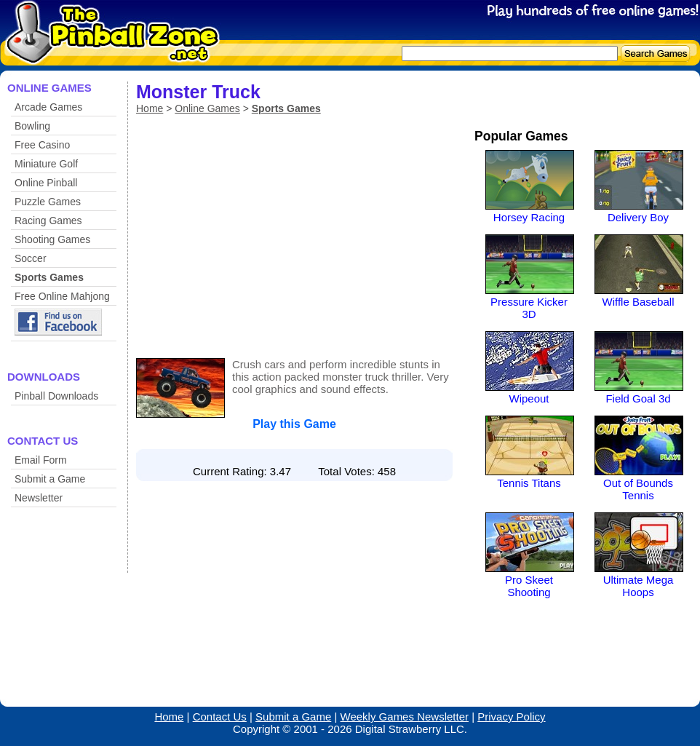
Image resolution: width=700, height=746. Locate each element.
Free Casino (42, 145)
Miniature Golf (46, 164)
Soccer (31, 258)
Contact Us (220, 717)
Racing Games (48, 221)
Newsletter (39, 498)
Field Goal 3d (638, 398)
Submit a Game (50, 479)
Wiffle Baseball (639, 302)
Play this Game (294, 424)
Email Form (41, 460)
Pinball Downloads (56, 396)
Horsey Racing (529, 217)
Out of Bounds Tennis (638, 489)
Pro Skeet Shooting (529, 586)
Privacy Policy (511, 717)
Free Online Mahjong (62, 296)
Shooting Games (52, 239)
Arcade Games (48, 107)
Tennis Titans (529, 483)
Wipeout (529, 398)
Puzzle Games (48, 202)
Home (150, 108)
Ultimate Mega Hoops (639, 586)
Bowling (32, 126)
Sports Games (49, 277)
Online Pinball (46, 183)
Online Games (207, 108)
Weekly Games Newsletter (405, 717)
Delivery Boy (638, 217)
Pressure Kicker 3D (529, 308)
